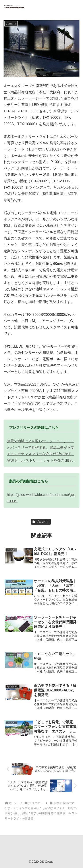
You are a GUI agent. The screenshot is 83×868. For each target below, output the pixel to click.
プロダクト (41, 522)
